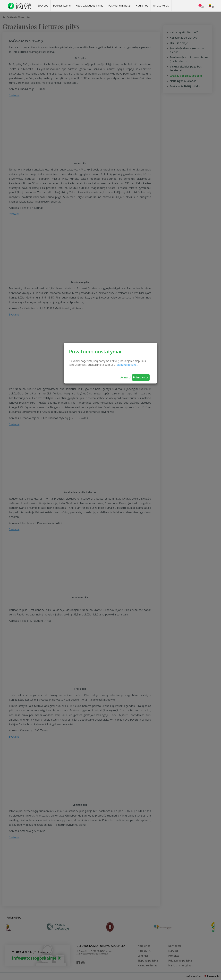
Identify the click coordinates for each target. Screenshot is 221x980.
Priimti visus (141, 377)
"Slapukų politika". (127, 365)
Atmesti (125, 377)
